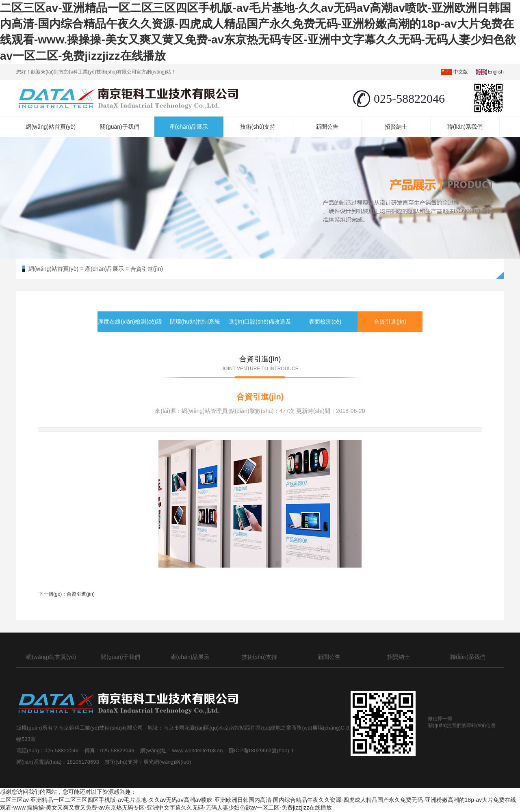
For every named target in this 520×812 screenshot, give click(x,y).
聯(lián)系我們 (465, 127)
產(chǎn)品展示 (189, 127)
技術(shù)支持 (258, 127)
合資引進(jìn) (147, 269)
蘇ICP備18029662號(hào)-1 (263, 750)
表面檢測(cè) (325, 322)
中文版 (461, 72)
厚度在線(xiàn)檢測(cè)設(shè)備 (130, 332)
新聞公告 (327, 127)
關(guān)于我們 (119, 127)
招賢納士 (396, 127)
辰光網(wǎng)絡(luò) (167, 762)
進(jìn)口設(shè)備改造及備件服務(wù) (260, 332)
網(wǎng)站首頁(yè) (51, 127)
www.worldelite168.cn (198, 750)
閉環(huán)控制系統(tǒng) (195, 332)
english (496, 72)
